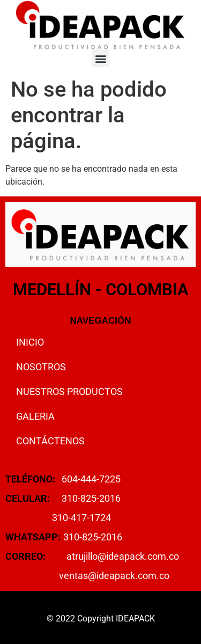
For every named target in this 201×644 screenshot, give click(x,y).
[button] (100, 58)
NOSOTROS (41, 367)
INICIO (30, 342)
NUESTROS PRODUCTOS (69, 391)
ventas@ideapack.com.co (114, 576)
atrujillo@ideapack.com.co (123, 556)
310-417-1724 (81, 518)
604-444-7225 (91, 479)
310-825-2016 (91, 498)
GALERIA (35, 416)
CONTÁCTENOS (50, 441)
